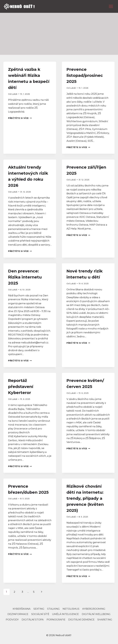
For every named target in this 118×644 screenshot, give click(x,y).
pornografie (56, 620)
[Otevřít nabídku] (111, 6)
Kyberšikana (22, 609)
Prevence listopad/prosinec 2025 (85, 75)
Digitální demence (81, 620)
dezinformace (18, 614)
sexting (39, 609)
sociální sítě (40, 614)
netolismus (71, 609)
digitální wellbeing (96, 614)
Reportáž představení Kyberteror (21, 387)
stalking (53, 609)
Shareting (105, 620)
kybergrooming (94, 609)
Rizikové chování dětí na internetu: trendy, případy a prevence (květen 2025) (85, 498)
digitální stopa (33, 620)
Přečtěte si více (20, 118)
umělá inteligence (65, 614)
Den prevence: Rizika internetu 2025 (25, 277)
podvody (12, 620)
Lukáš (14, 94)
